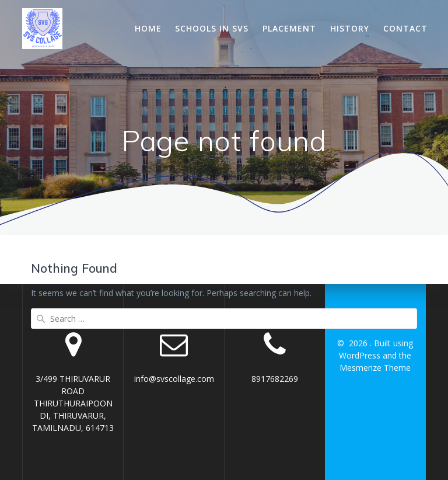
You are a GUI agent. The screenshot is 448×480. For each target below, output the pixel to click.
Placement (289, 28)
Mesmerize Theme (375, 368)
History (350, 28)
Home (148, 28)
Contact (405, 28)
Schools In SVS (212, 28)
